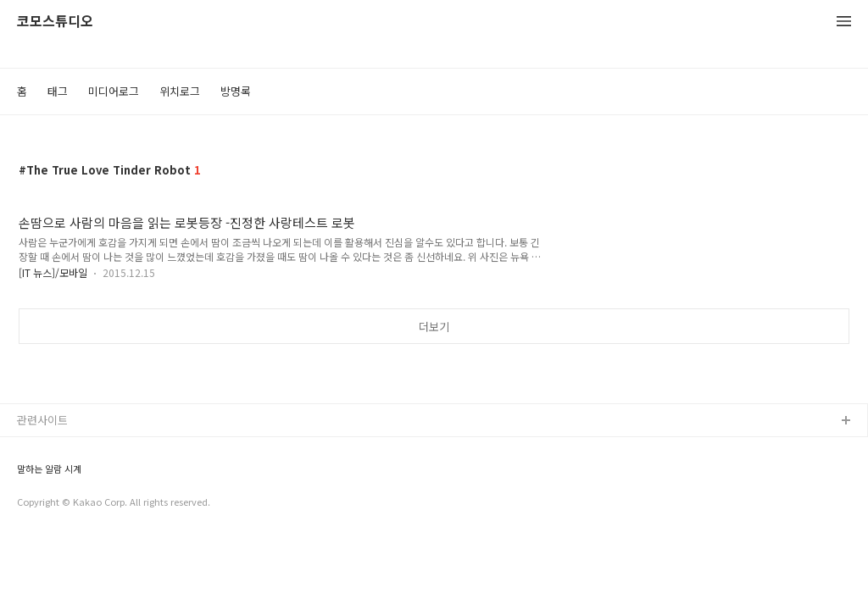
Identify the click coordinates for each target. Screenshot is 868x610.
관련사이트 (42, 420)
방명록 (236, 91)
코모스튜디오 (55, 22)
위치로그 (180, 91)
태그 (58, 91)
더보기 (434, 327)
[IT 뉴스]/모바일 (53, 272)
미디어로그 (114, 91)
